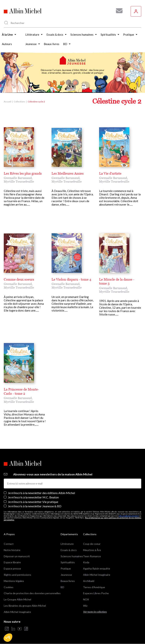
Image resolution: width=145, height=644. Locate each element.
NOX (86, 599)
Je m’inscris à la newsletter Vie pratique (33, 502)
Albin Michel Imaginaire (17, 612)
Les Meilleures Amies (68, 173)
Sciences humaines (72, 556)
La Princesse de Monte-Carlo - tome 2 (21, 391)
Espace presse (12, 568)
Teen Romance (92, 556)
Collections (20, 102)
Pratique (66, 568)
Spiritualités (68, 562)
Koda (86, 562)
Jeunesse (66, 575)
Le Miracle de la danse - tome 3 (117, 281)
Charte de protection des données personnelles (32, 593)
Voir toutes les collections (95, 612)
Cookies (9, 587)
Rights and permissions (17, 575)
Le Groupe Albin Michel (17, 599)
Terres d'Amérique (94, 587)
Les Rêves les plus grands (23, 173)
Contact (9, 544)
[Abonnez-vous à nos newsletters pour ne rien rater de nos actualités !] (118, 11)
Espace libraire (12, 562)
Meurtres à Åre (92, 550)
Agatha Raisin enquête (97, 568)
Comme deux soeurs (19, 279)
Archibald (89, 581)
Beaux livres (68, 581)
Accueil (8, 102)
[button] (8, 638)
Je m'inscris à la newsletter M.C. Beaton (33, 497)
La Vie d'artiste (110, 173)
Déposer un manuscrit (17, 556)
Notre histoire (12, 550)
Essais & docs (69, 550)
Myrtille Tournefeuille (19, 181)
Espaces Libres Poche (96, 593)
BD (62, 587)
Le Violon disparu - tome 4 (71, 279)
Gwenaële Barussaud (18, 178)
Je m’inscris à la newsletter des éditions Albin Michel (41, 493)
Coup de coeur (92, 544)
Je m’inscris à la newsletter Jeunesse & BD (35, 506)
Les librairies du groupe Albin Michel (25, 606)
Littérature (67, 544)
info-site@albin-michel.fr (129, 516)
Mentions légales (14, 581)
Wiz (85, 606)
